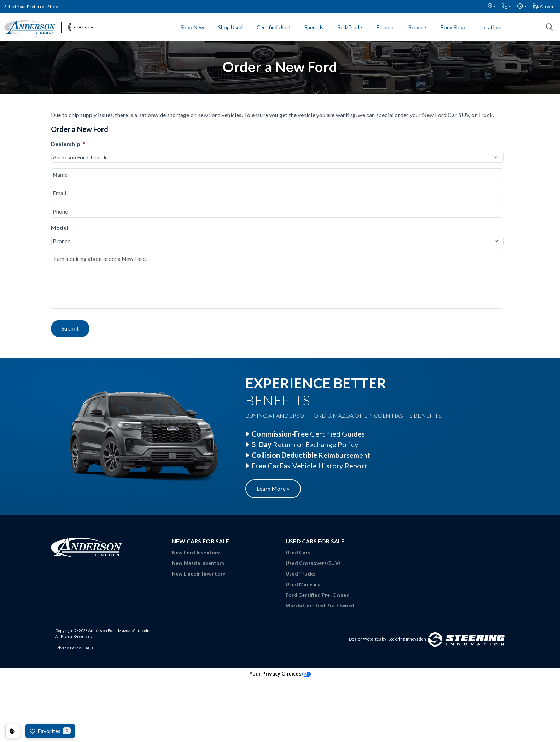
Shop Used (230, 27)
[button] (492, 7)
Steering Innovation (407, 639)
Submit (70, 328)
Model (60, 227)
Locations (491, 27)
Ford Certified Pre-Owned (318, 595)
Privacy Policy (68, 648)
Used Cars (298, 552)
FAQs (88, 648)
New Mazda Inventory (198, 563)
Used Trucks (301, 574)
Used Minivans (303, 584)
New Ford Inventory (196, 552)
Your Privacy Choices (280, 674)
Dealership (68, 144)
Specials (314, 27)
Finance (385, 27)
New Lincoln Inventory (199, 574)
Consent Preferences (13, 731)
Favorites (50, 731)
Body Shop (453, 27)
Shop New (192, 27)
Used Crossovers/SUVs (313, 563)
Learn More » (273, 488)
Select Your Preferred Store (31, 7)
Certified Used (273, 27)
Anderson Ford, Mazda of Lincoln (119, 630)
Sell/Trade (350, 27)
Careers (544, 7)
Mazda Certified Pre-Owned (320, 605)
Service (417, 27)
